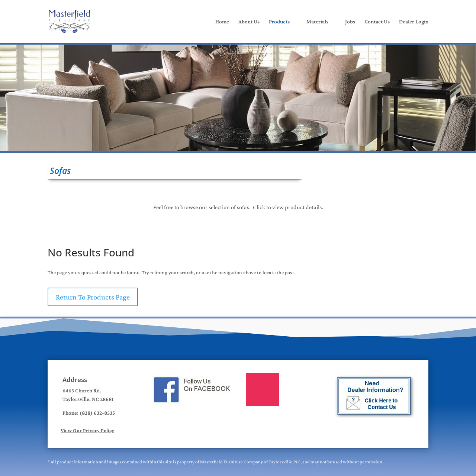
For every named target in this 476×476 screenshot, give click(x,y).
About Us (249, 22)
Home (222, 22)
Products (279, 22)
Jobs (350, 22)
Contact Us (377, 22)
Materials (317, 22)
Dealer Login (414, 22)
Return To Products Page (93, 297)
